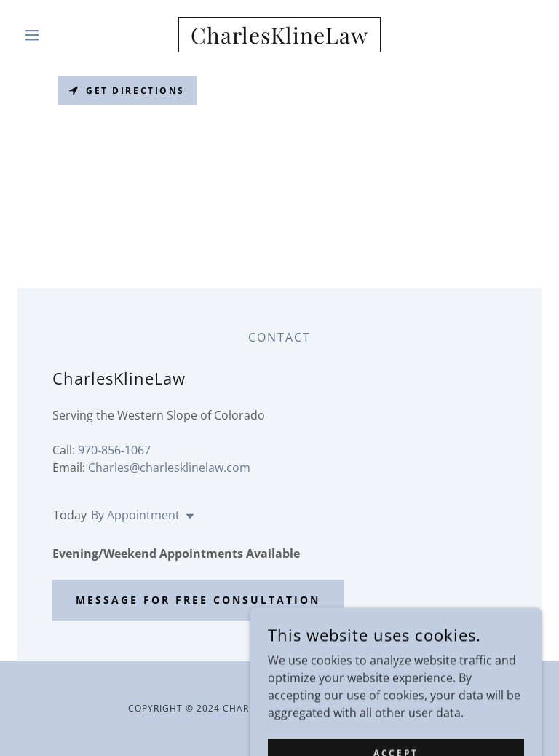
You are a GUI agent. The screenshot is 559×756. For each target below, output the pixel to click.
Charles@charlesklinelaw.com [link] (169, 468)
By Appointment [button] (135, 515)
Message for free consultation (198, 600)
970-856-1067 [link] (114, 450)
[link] (279, 39)
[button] (57, 35)
